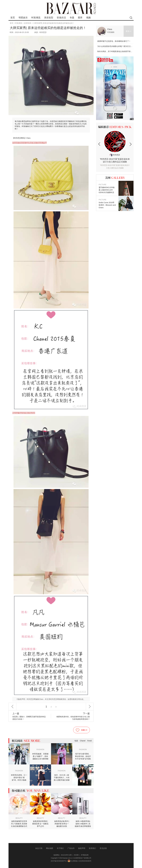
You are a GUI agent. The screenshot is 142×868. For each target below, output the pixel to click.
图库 (80, 18)
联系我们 (92, 848)
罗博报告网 (85, 855)
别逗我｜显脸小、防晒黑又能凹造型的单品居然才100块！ (29, 716)
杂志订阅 (39, 848)
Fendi (89, 741)
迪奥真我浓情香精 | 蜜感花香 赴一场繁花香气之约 (40, 824)
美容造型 (49, 18)
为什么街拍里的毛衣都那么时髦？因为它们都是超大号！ (119, 46)
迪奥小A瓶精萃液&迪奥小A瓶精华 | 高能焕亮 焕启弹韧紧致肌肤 (83, 824)
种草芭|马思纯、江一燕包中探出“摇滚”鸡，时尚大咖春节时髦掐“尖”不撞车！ (19, 778)
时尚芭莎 (115, 155)
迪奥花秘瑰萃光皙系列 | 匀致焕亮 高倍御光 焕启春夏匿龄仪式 (19, 824)
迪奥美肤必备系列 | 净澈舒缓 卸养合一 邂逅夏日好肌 (62, 824)
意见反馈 (103, 848)
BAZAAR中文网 (66, 855)
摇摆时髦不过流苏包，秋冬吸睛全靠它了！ (114, 41)
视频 (88, 18)
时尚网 (76, 855)
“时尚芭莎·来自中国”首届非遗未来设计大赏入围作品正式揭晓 (115, 164)
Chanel (83, 741)
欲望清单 (28, 23)
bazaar (71, 8)
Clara (110, 29)
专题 (72, 18)
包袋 (76, 741)
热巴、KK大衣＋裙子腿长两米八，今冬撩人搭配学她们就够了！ (62, 778)
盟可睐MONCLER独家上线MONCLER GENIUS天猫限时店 (107, 188)
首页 (13, 18)
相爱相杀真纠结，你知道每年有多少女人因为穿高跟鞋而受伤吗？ (73, 716)
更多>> (128, 31)
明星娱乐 (23, 18)
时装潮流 (36, 18)
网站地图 (50, 848)
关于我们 (60, 848)
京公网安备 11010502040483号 (80, 861)
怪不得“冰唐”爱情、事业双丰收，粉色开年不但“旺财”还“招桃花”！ (83, 756)
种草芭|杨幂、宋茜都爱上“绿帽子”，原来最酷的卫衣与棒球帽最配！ (40, 756)
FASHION (40, 749)
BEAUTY (19, 818)
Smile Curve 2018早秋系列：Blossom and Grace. (107, 203)
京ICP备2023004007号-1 (59, 861)
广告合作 (71, 848)
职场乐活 (61, 18)
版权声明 (82, 848)
